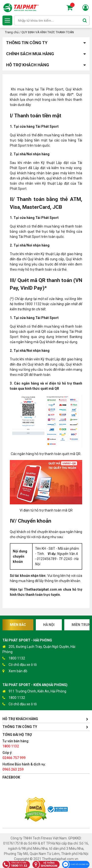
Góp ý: (14, 755)
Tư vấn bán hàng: (16, 744)
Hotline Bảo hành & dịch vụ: (24, 767)
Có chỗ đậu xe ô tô (20, 665)
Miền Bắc (18, 625)
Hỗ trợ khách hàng (46, 65)
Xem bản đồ (15, 671)
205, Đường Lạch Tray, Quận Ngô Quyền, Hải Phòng (39, 649)
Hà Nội (49, 625)
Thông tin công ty (46, 43)
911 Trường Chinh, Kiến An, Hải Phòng (34, 691)
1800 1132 (14, 658)
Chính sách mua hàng (46, 54)
